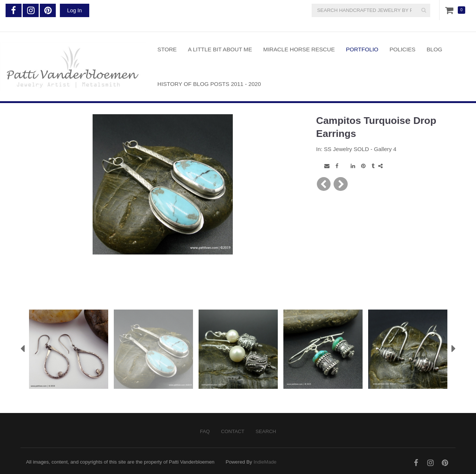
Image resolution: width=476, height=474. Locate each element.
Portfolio (362, 49)
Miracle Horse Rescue (299, 49)
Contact (233, 431)
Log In (75, 10)
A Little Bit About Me (220, 49)
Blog (434, 49)
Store (167, 49)
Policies (402, 49)
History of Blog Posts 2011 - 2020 (209, 84)
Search (266, 431)
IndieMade (265, 462)
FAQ (205, 431)
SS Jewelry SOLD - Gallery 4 (360, 149)
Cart (451, 10)
